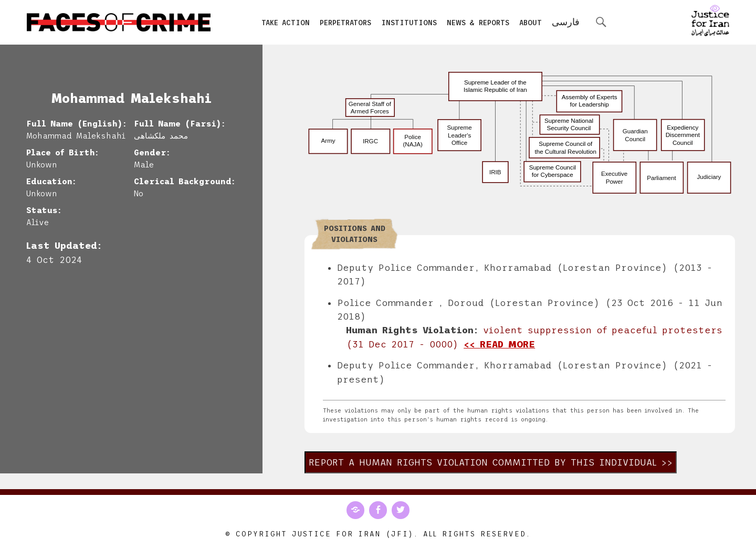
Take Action (286, 23)
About (531, 23)
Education (49, 181)
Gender (150, 152)
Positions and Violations (355, 234)
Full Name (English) (75, 124)
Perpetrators (345, 23)
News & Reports (478, 23)
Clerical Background (183, 181)
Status (42, 210)
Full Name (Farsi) (178, 124)
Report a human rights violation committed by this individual (483, 462)
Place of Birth (61, 152)
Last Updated (62, 246)
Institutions (409, 23)
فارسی (566, 22)
